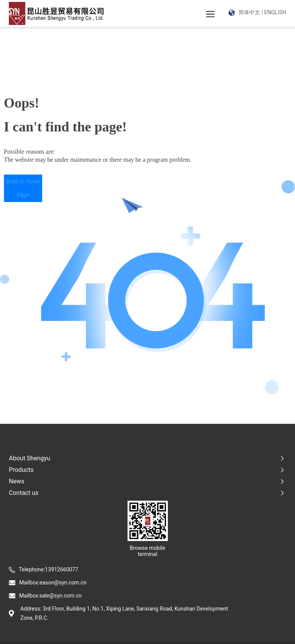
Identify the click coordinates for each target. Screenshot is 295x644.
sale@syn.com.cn (61, 596)
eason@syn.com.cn (63, 583)
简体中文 (249, 12)
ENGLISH (275, 12)
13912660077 (62, 569)
